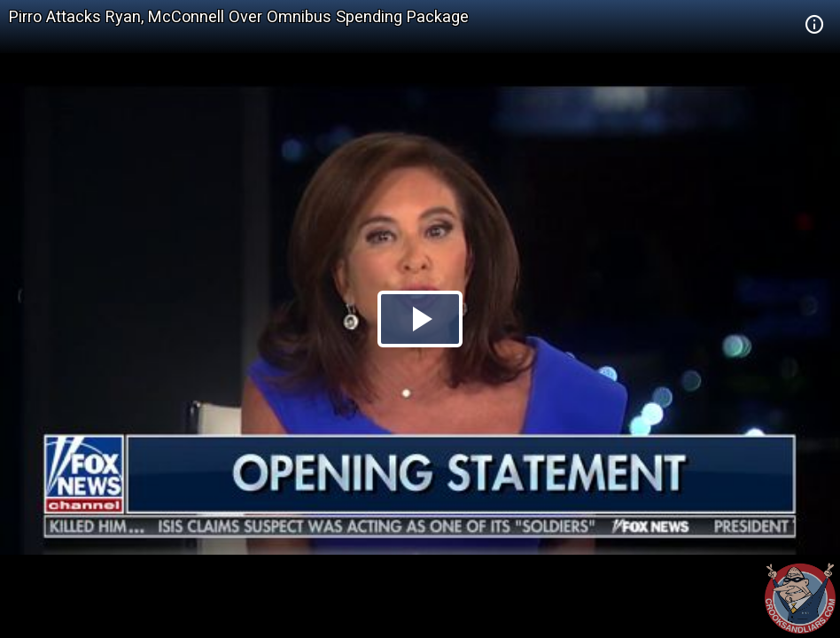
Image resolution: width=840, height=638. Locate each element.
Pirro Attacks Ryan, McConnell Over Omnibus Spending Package (239, 16)
